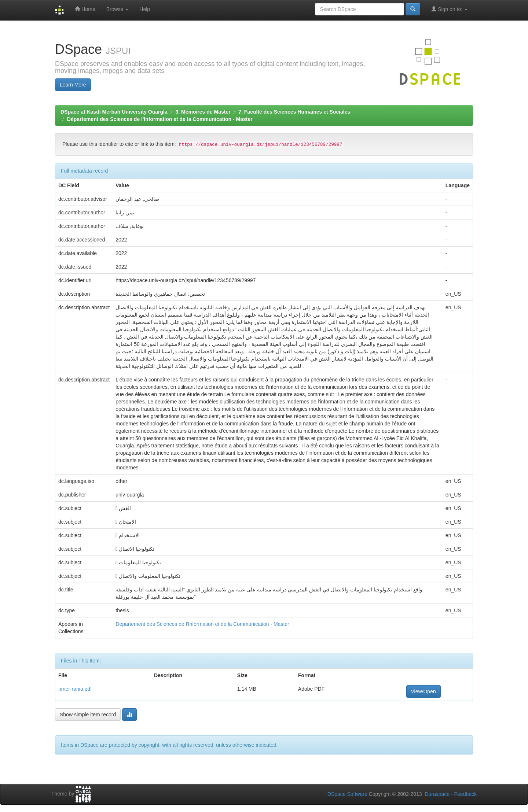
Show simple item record (88, 715)
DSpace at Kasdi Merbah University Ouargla (114, 112)
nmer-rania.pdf (75, 689)
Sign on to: (449, 9)
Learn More (73, 85)
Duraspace (437, 794)
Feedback (465, 794)
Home (85, 9)
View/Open (423, 691)
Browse (118, 9)
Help (145, 9)
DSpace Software (347, 794)
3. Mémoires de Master (203, 112)
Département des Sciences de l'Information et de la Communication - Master (160, 119)
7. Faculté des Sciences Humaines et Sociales (294, 112)
